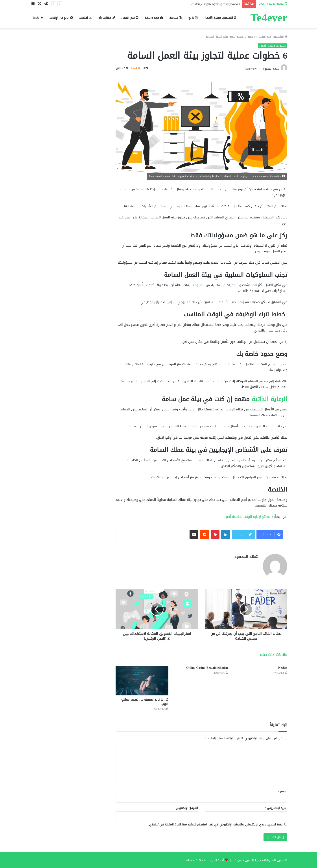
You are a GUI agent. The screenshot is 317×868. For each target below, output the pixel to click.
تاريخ (193, 18)
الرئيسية (280, 37)
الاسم (283, 791)
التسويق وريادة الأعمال (220, 18)
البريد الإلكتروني (276, 808)
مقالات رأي (106, 18)
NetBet (283, 668)
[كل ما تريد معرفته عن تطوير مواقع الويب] (142, 681)
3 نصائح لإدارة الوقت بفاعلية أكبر (250, 517)
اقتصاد (85, 18)
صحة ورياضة (154, 18)
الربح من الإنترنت (61, 18)
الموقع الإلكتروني (187, 808)
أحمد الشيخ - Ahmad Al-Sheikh (205, 860)
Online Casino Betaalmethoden (207, 668)
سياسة (176, 18)
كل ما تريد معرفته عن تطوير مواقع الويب (145, 702)
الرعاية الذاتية (269, 399)
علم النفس (130, 18)
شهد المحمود (271, 69)
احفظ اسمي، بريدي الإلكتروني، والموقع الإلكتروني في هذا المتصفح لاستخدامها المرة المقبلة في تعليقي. (216, 824)
